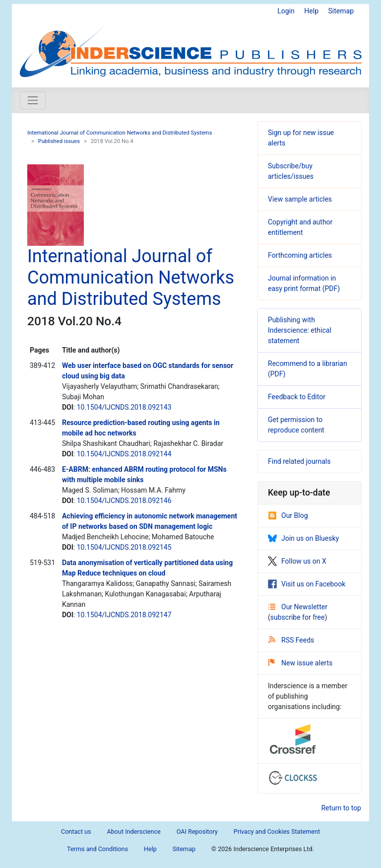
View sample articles (300, 199)
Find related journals (299, 461)
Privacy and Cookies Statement (277, 832)
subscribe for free (298, 617)
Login (286, 11)
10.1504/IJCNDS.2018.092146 (124, 501)
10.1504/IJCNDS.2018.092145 (124, 547)
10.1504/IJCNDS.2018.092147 (124, 615)
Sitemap (341, 11)
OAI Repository (197, 832)
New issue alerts (300, 663)
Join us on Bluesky (303, 538)
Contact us (76, 832)
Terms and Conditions (97, 849)
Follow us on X (297, 561)
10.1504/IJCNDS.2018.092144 (124, 454)
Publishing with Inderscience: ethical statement (300, 330)
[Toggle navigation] (33, 100)
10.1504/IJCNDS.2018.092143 (124, 407)
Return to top (341, 808)
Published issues (59, 141)
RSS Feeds (291, 640)
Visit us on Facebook (307, 584)
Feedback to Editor (297, 397)
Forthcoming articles (300, 255)
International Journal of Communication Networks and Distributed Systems (120, 133)
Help (311, 11)
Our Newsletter (298, 607)
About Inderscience (134, 832)
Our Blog (288, 515)
